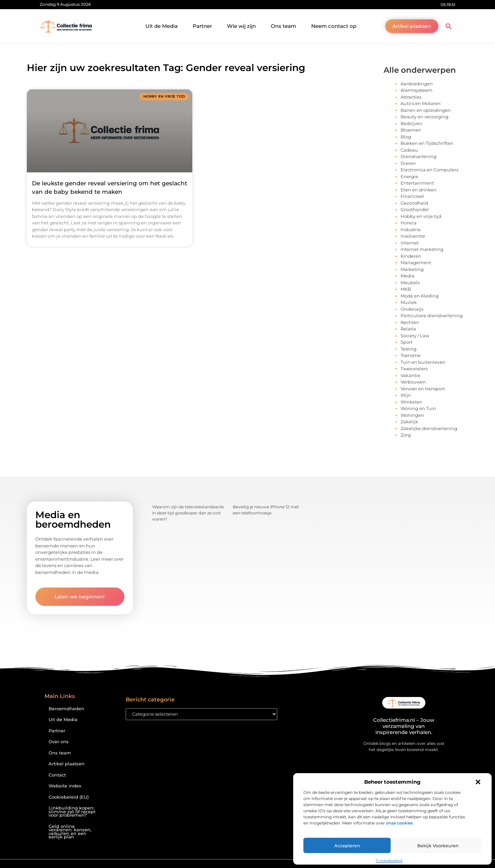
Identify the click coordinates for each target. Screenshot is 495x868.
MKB (406, 289)
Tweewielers (414, 369)
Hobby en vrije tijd (421, 216)
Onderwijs (412, 309)
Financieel (412, 196)
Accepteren (347, 846)
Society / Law (415, 336)
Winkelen (411, 402)
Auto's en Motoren (421, 103)
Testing (409, 349)
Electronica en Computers (429, 170)
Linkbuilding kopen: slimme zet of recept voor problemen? (72, 812)
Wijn (406, 395)
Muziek (409, 302)
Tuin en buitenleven (423, 362)
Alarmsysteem (417, 90)
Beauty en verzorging (425, 117)
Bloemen (411, 130)
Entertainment (417, 183)
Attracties (411, 97)
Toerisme (411, 355)
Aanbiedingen (417, 84)
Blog (406, 137)
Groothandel (415, 209)
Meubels (410, 283)
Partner (202, 26)
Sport (406, 342)
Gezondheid (414, 203)
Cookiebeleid (389, 861)
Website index (65, 786)
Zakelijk (409, 422)
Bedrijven (411, 123)
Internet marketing (422, 249)
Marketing (412, 269)
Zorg (406, 435)
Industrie (411, 229)
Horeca (409, 223)
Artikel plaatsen (67, 764)
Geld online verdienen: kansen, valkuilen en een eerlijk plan (70, 832)
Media (408, 276)
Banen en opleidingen (426, 110)
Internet (410, 243)
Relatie (408, 329)
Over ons (59, 742)
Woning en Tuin (418, 408)
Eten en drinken (419, 190)
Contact (57, 775)
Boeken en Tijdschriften (427, 143)
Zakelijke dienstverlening (429, 428)
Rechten (410, 322)
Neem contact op (334, 26)
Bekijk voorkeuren (438, 846)
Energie (409, 176)
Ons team (284, 26)
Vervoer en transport (423, 389)
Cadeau (409, 150)
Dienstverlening (419, 156)
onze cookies (399, 823)
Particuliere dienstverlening (432, 316)
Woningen (412, 415)
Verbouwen (413, 382)
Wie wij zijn (241, 26)
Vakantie (410, 375)
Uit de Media (162, 26)
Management (416, 262)
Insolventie (413, 236)
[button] (478, 782)
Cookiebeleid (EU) (69, 797)
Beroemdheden (66, 709)
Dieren (408, 163)
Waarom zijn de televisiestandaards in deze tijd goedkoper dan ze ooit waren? (188, 513)
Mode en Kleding (420, 296)
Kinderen (411, 256)
